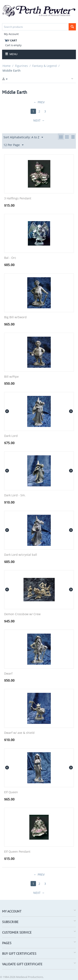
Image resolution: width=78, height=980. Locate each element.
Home (7, 66)
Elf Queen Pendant (17, 852)
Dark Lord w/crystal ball (21, 555)
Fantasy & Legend (45, 66)
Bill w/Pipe (11, 377)
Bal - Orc (10, 258)
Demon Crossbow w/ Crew (22, 614)
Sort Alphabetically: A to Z (23, 137)
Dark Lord (11, 436)
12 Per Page (14, 145)
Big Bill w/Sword (15, 317)
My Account (11, 34)
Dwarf (8, 674)
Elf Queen (11, 792)
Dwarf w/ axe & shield (19, 733)
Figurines (21, 66)
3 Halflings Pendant (18, 198)
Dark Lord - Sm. (15, 495)
